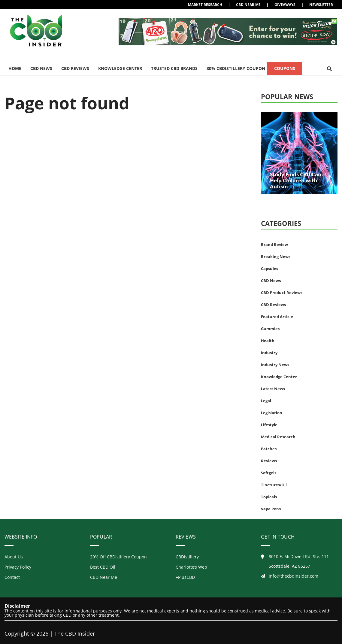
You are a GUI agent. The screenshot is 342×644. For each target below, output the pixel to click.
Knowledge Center (120, 68)
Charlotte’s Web (191, 567)
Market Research (205, 5)
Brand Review (274, 245)
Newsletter (321, 5)
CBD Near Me (248, 5)
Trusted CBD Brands (174, 68)
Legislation (272, 413)
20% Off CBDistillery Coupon (118, 557)
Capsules (269, 269)
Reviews (269, 461)
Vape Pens (271, 509)
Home (15, 68)
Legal (266, 401)
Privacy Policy (18, 567)
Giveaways (285, 5)
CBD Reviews (75, 68)
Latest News (273, 389)
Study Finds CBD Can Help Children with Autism (296, 180)
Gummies (270, 329)
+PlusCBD (185, 577)
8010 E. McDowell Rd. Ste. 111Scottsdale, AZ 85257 (295, 561)
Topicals (269, 497)
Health (268, 341)
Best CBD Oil (103, 567)
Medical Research (278, 437)
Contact (12, 577)
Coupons (285, 68)
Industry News (275, 365)
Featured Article (277, 317)
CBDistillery (187, 557)
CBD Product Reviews (282, 293)
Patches (269, 449)
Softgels (269, 473)
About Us (14, 557)
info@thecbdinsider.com (290, 576)
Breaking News (276, 257)
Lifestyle (269, 425)
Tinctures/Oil (274, 485)
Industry (269, 353)
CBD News (41, 68)
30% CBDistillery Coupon (236, 68)
